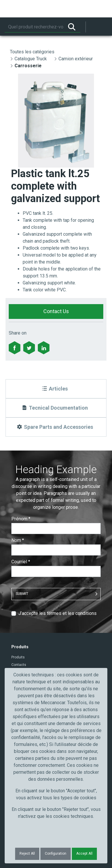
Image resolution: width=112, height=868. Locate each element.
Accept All (84, 854)
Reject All (27, 854)
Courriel (21, 562)
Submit (22, 594)
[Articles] (56, 389)
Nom (18, 540)
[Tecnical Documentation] (56, 408)
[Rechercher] (34, 27)
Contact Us (56, 311)
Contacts (19, 665)
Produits (18, 657)
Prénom (21, 519)
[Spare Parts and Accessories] (56, 427)
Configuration (56, 854)
